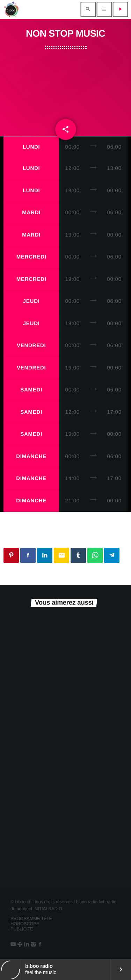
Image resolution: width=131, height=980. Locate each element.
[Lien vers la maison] (11, 9)
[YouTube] (13, 945)
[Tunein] (20, 945)
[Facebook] (40, 945)
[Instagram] (33, 945)
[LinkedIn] (26, 945)
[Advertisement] (65, 85)
